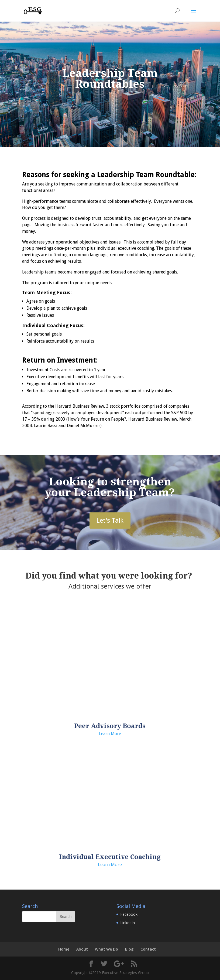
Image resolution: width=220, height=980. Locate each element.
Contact (148, 949)
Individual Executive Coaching (110, 857)
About (82, 949)
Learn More (110, 734)
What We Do (106, 949)
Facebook (129, 914)
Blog (129, 949)
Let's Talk (110, 521)
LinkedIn (128, 923)
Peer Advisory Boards (110, 726)
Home (64, 949)
